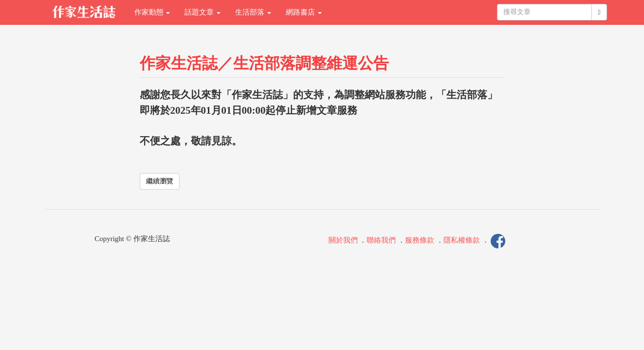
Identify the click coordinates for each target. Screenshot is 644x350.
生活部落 (253, 12)
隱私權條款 (462, 240)
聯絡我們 (381, 240)
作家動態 (152, 12)
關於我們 (343, 240)
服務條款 (420, 240)
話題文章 (202, 12)
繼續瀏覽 (160, 181)
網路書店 (304, 12)
